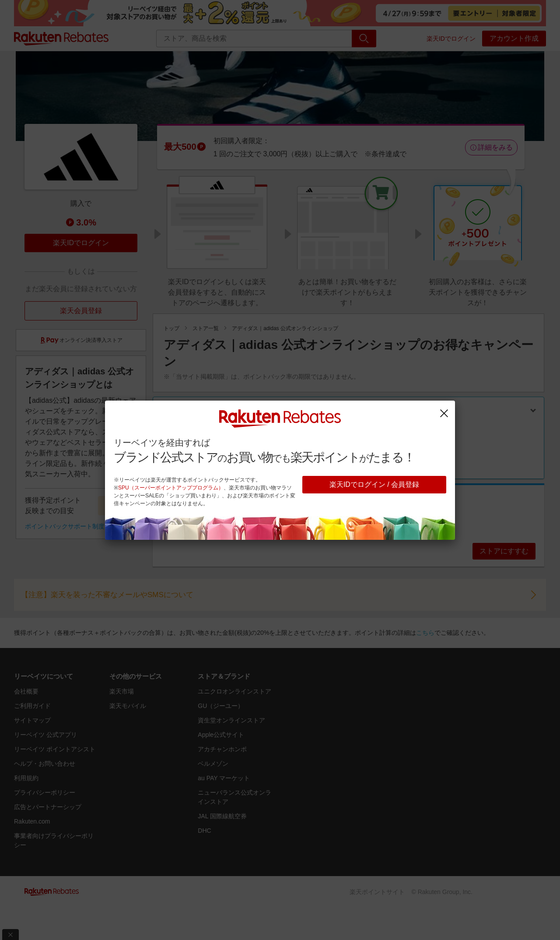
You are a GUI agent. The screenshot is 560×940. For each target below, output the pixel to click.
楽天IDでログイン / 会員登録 (374, 484)
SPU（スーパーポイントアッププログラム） (171, 488)
